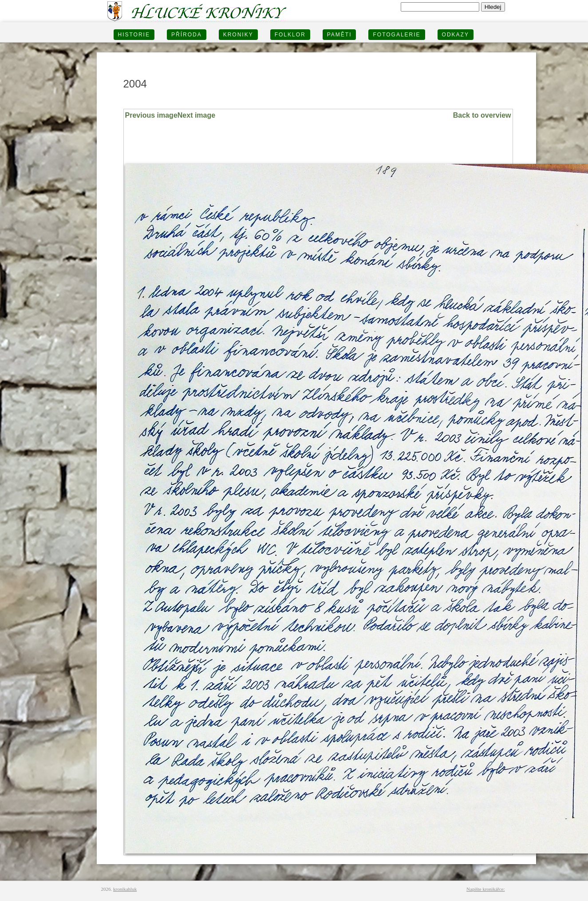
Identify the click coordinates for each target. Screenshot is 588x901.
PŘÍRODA (187, 35)
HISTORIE (134, 35)
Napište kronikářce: (485, 889)
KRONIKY (238, 35)
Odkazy (456, 35)
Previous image (151, 115)
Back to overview (482, 115)
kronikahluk (125, 889)
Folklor (290, 35)
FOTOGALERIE (397, 35)
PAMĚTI (339, 35)
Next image (196, 115)
